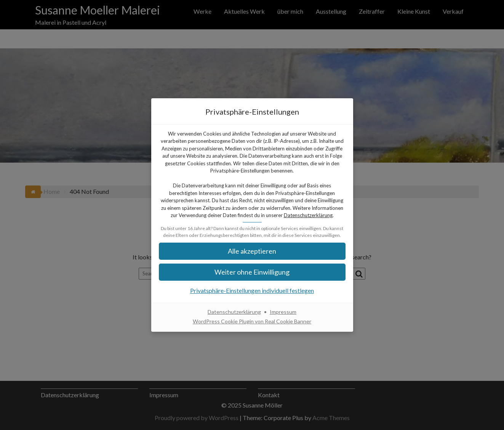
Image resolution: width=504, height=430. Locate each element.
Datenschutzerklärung (308, 215)
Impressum (283, 312)
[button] (252, 251)
